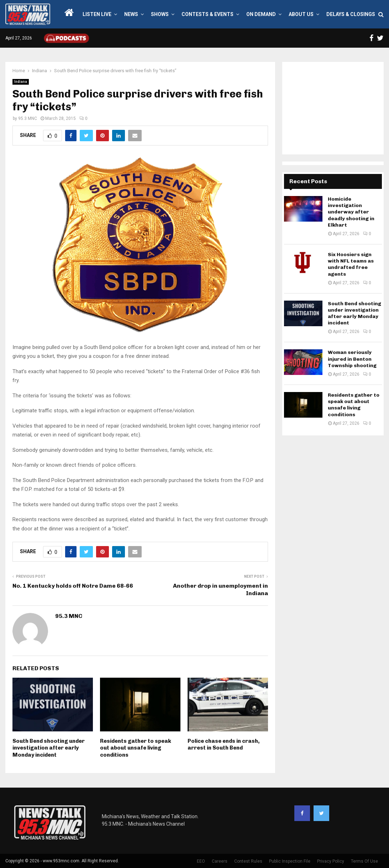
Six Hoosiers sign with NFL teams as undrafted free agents (351, 264)
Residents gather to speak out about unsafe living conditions (136, 748)
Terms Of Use (364, 861)
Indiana (21, 82)
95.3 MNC (28, 118)
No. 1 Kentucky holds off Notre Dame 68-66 (73, 586)
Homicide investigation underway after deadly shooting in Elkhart (351, 212)
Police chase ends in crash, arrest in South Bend (224, 745)
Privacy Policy (331, 861)
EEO (201, 861)
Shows (160, 14)
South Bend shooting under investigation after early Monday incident (49, 748)
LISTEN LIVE (97, 14)
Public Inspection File (290, 861)
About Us (301, 14)
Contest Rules (248, 861)
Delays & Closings (351, 14)
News (131, 14)
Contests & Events (207, 14)
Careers (220, 861)
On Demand (261, 14)
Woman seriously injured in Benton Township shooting (352, 359)
